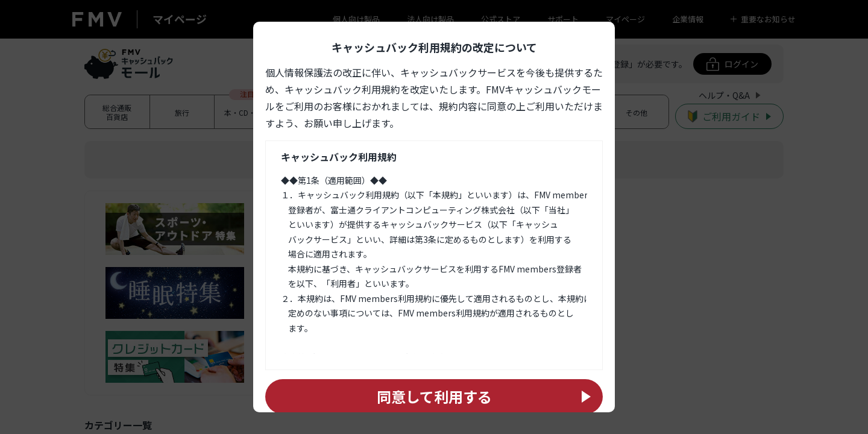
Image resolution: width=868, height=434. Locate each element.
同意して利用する (434, 396)
